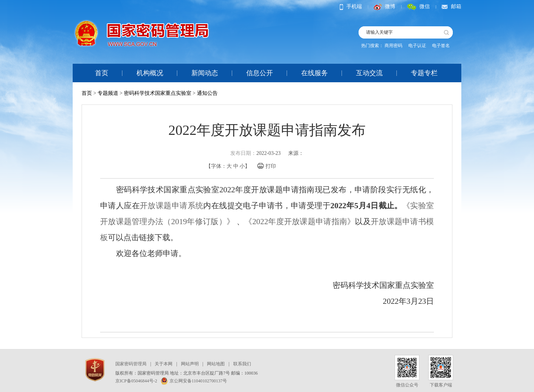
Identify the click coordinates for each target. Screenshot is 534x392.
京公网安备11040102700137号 (194, 381)
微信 (418, 6)
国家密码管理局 (131, 364)
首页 (102, 73)
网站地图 (216, 364)
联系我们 (242, 364)
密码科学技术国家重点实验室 (158, 93)
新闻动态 (205, 73)
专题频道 (108, 93)
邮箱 (451, 6)
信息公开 (260, 73)
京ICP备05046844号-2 (136, 381)
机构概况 (150, 73)
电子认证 (417, 46)
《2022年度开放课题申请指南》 (300, 222)
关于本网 (164, 364)
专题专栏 (424, 73)
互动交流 (369, 73)
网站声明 (190, 364)
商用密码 (393, 46)
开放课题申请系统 (172, 206)
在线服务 (314, 73)
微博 (385, 6)
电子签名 (441, 46)
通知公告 (207, 93)
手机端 (351, 6)
